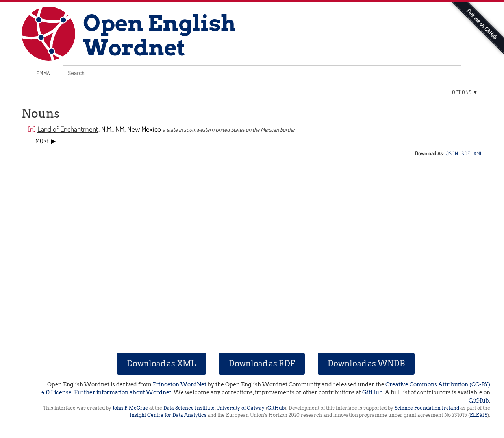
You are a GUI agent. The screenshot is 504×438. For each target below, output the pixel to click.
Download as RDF (262, 364)
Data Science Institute (189, 408)
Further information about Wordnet (123, 392)
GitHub (372, 392)
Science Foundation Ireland (427, 408)
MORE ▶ (45, 141)
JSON (452, 153)
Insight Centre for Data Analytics (168, 415)
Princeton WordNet (180, 384)
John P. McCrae (130, 408)
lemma (42, 73)
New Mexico (144, 129)
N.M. (107, 129)
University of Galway (240, 408)
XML (478, 153)
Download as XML (161, 364)
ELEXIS (479, 415)
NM (120, 129)
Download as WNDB (366, 364)
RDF (466, 153)
